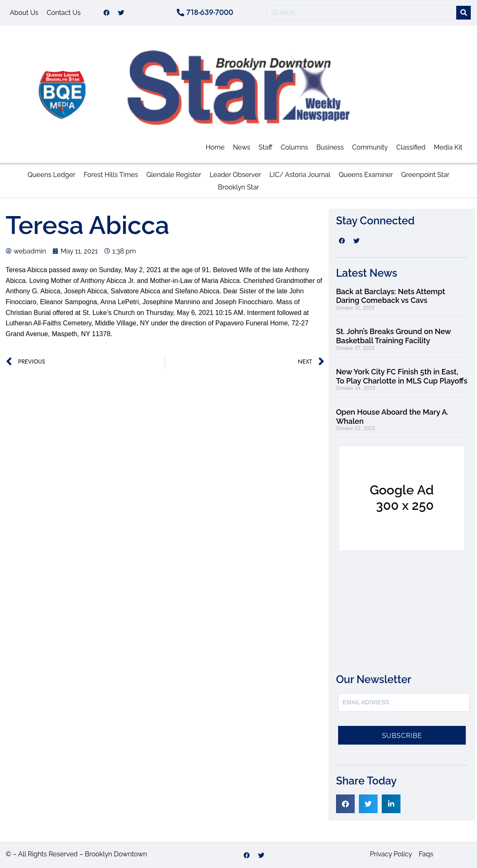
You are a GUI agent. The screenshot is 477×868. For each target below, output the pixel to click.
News (242, 147)
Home (215, 147)
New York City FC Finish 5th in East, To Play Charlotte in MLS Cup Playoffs (402, 376)
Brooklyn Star (238, 187)
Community (370, 147)
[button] (345, 804)
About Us (24, 13)
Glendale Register (174, 175)
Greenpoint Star (425, 175)
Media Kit (448, 147)
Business (330, 147)
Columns (294, 147)
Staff (266, 147)
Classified (411, 147)
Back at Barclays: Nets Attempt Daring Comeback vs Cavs (390, 296)
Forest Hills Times (111, 175)
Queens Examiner (366, 175)
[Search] (463, 13)
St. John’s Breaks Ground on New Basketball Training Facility (393, 336)
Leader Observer (235, 175)
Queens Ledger (51, 175)
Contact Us (64, 13)
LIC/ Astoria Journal (300, 175)
